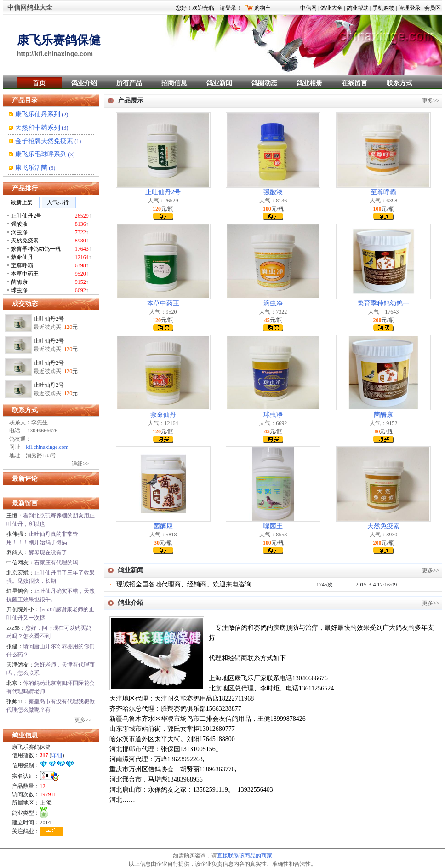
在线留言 (354, 83)
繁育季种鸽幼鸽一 (383, 303)
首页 (39, 83)
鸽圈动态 (264, 83)
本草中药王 (163, 303)
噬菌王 (273, 526)
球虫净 (273, 415)
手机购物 (383, 8)
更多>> (83, 720)
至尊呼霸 (383, 192)
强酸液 (273, 192)
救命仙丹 (163, 415)
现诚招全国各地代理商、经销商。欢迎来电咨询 (184, 584)
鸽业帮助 (358, 8)
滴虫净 (273, 303)
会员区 (433, 8)
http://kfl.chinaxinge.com (55, 54)
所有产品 (129, 83)
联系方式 (399, 83)
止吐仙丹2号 (49, 321)
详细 (57, 755)
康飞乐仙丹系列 (38, 114)
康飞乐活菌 (31, 168)
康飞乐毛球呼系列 (41, 154)
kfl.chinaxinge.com (47, 447)
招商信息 (174, 83)
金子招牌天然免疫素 (44, 141)
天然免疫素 (383, 526)
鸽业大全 (331, 8)
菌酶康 (383, 415)
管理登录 (410, 8)
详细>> (80, 464)
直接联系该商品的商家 (245, 856)
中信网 (308, 8)
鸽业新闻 (219, 83)
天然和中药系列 (38, 128)
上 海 (46, 803)
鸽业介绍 (84, 83)
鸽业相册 (309, 83)
